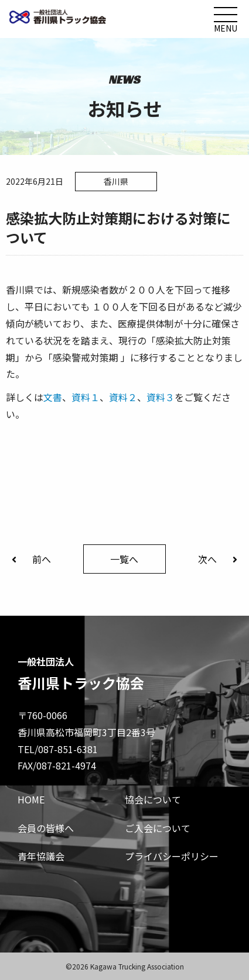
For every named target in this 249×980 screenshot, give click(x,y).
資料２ (123, 397)
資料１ (86, 397)
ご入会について (158, 828)
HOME (31, 799)
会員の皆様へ (46, 828)
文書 (53, 397)
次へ (218, 559)
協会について (153, 799)
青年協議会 (41, 856)
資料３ (161, 397)
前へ (31, 559)
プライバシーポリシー (172, 856)
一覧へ (124, 559)
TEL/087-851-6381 (58, 749)
